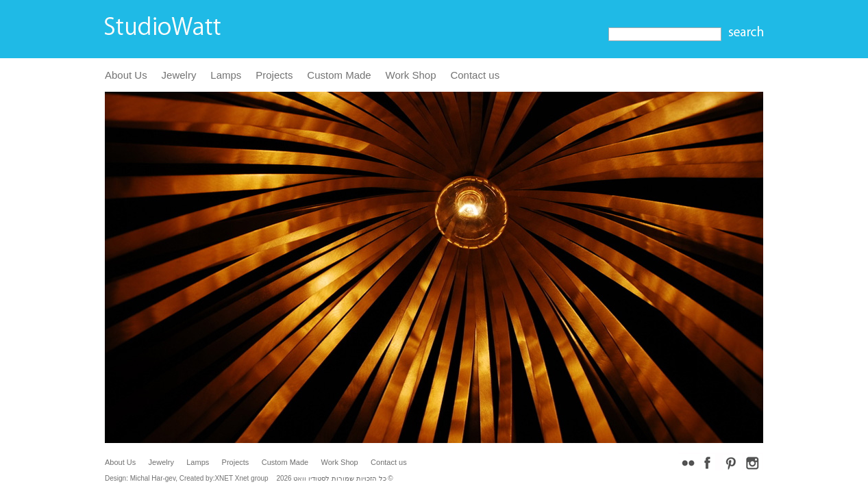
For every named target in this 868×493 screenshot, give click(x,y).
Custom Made (339, 75)
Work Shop (411, 75)
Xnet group (252, 478)
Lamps (226, 75)
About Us (126, 75)
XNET (224, 478)
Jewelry (179, 75)
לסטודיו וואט (311, 478)
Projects (274, 75)
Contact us (475, 75)
